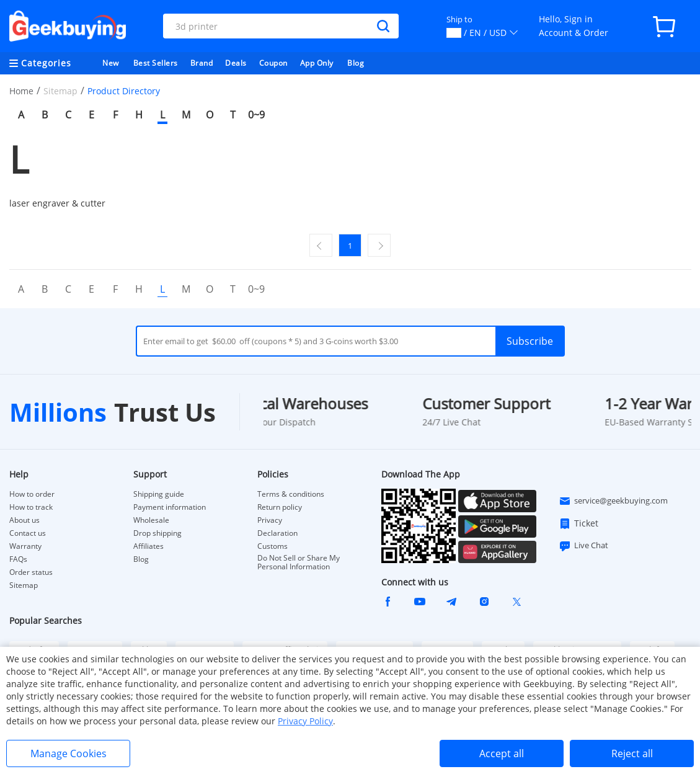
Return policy (280, 507)
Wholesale (151, 520)
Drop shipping (157, 533)
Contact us (28, 533)
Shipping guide (159, 494)
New (111, 63)
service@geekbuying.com (613, 501)
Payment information (170, 507)
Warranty (25, 546)
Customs (272, 546)
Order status (31, 572)
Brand (202, 63)
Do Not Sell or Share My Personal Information (299, 562)
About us (24, 520)
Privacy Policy (305, 721)
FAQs (18, 559)
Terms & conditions (291, 494)
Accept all (502, 753)
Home (21, 91)
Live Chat (583, 546)
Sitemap (24, 585)
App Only (317, 63)
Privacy (270, 520)
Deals (236, 63)
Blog (356, 63)
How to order (32, 494)
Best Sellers (156, 63)
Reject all (632, 753)
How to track (31, 507)
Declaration (277, 533)
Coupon (273, 63)
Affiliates (148, 546)
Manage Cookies (69, 753)
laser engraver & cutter (57, 203)
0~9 (256, 115)
